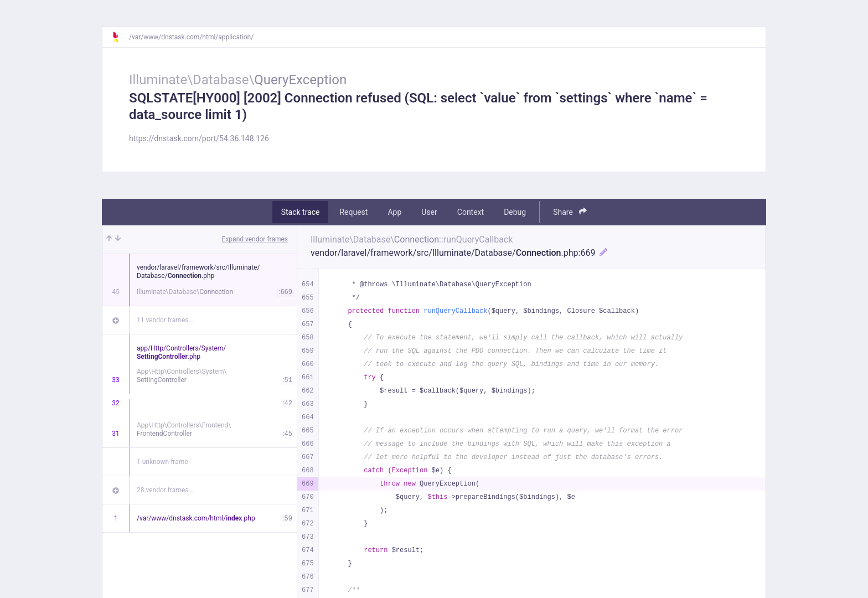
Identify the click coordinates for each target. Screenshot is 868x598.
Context (471, 212)
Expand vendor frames (255, 239)
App (394, 212)
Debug (515, 212)
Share (570, 212)
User (429, 212)
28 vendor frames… (165, 490)
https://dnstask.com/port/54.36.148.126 (199, 138)
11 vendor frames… (165, 320)
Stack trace (301, 212)
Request (353, 212)
